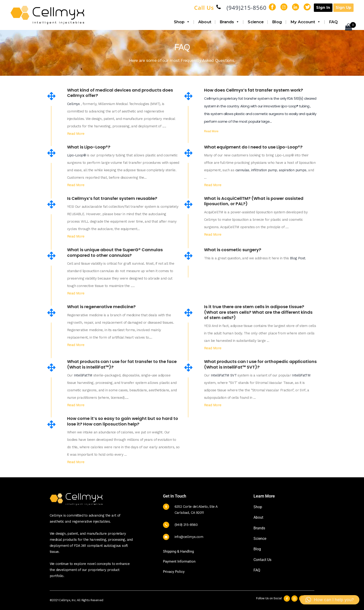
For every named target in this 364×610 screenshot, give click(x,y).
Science (256, 22)
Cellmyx (74, 104)
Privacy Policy (174, 572)
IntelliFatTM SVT (224, 375)
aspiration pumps (292, 170)
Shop (182, 22)
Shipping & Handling (178, 551)
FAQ (333, 22)
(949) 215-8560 (186, 525)
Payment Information (179, 561)
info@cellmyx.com (189, 537)
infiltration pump (263, 170)
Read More (76, 134)
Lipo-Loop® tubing (296, 106)
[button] (330, 600)
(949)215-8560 (247, 8)
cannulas (242, 170)
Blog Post (298, 258)
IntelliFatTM (84, 375)
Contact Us (262, 560)
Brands (230, 22)
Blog (277, 22)
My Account (305, 22)
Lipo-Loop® (76, 155)
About (205, 22)
